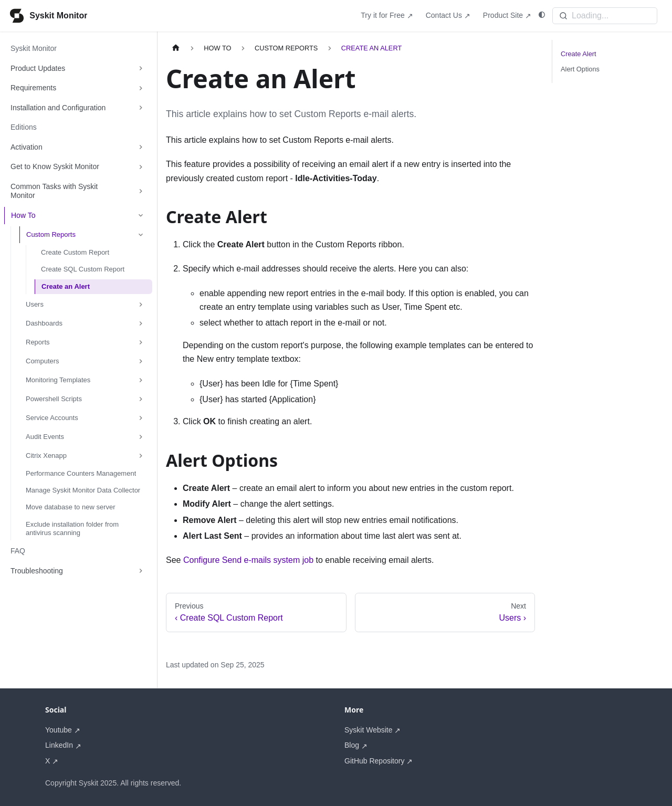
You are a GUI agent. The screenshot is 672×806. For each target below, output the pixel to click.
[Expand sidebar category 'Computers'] (141, 361)
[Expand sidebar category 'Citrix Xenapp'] (141, 456)
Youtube (59, 730)
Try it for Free (383, 15)
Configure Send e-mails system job (248, 560)
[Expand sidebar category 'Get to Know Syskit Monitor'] (141, 167)
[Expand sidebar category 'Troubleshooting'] (141, 571)
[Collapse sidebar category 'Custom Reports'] (141, 235)
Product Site (503, 15)
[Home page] (176, 48)
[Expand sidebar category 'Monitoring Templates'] (141, 380)
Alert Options (580, 69)
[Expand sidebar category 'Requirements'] (141, 88)
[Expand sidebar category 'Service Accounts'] (141, 418)
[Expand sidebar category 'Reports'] (141, 342)
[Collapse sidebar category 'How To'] (141, 216)
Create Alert (579, 54)
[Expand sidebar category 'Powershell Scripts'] (141, 399)
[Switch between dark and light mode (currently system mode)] (542, 15)
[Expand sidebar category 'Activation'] (141, 148)
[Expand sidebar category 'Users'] (141, 305)
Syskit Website (369, 730)
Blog (352, 745)
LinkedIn (59, 745)
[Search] (605, 16)
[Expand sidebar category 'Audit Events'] (141, 437)
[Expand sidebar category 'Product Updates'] (141, 69)
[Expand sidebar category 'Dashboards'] (141, 323)
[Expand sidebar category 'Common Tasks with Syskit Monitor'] (141, 191)
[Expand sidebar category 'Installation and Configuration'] (141, 108)
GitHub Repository (374, 761)
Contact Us (444, 15)
